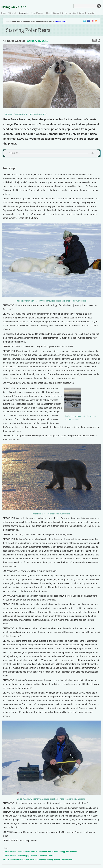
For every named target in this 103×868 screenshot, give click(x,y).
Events (64, 13)
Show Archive (24, 13)
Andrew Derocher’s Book (40, 852)
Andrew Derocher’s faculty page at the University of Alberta (28, 856)
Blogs (48, 13)
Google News (61, 21)
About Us (73, 13)
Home (3, 13)
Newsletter (91, 13)
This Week (12, 13)
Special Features (37, 13)
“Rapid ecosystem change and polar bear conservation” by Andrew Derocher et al (38, 860)
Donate (82, 13)
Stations (56, 13)
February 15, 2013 (37, 41)
